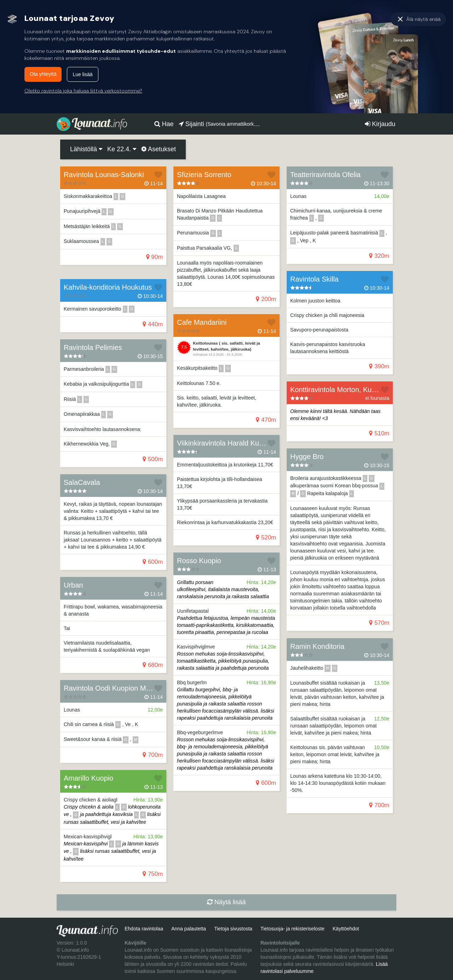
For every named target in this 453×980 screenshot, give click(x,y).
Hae (164, 124)
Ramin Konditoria (317, 646)
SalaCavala (82, 482)
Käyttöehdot (346, 929)
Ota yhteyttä (43, 74)
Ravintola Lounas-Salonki (104, 175)
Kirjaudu (380, 124)
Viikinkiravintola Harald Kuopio (225, 443)
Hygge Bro (307, 457)
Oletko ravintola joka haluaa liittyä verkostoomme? (83, 91)
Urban (73, 585)
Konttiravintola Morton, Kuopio (338, 390)
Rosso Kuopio (199, 561)
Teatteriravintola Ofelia (325, 175)
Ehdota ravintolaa (144, 929)
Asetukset (159, 149)
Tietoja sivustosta (233, 929)
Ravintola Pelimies (93, 347)
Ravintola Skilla (314, 279)
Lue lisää (82, 74)
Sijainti (221, 124)
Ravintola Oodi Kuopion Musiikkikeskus (125, 688)
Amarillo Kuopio (88, 778)
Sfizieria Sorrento (204, 175)
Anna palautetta (189, 929)
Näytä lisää (226, 902)
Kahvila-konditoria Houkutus (108, 287)
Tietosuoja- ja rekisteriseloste (293, 929)
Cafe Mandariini (202, 322)
